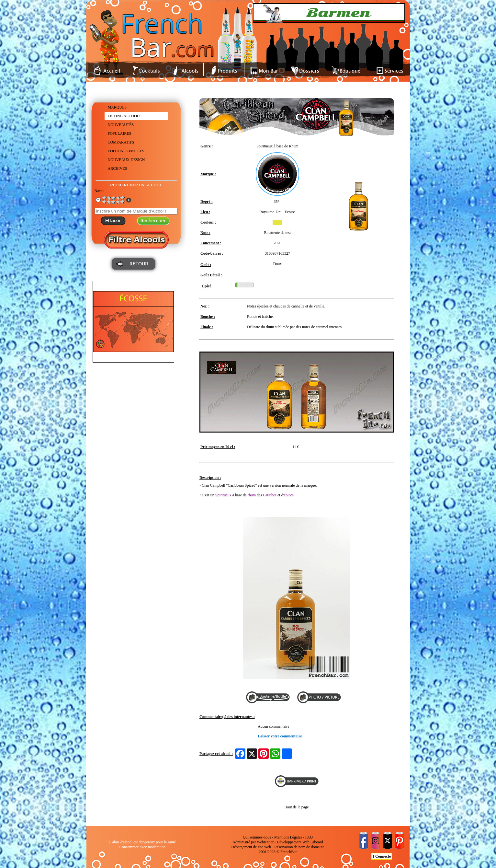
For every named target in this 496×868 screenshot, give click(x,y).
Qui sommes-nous (257, 837)
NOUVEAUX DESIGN (126, 160)
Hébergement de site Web (251, 847)
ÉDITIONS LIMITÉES (126, 151)
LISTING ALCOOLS (125, 116)
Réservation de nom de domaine (299, 847)
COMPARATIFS (121, 142)
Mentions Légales (288, 837)
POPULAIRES (120, 133)
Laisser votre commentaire (280, 736)
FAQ (309, 837)
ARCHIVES (118, 168)
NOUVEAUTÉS (121, 125)
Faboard (316, 842)
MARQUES (117, 107)
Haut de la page (297, 807)
